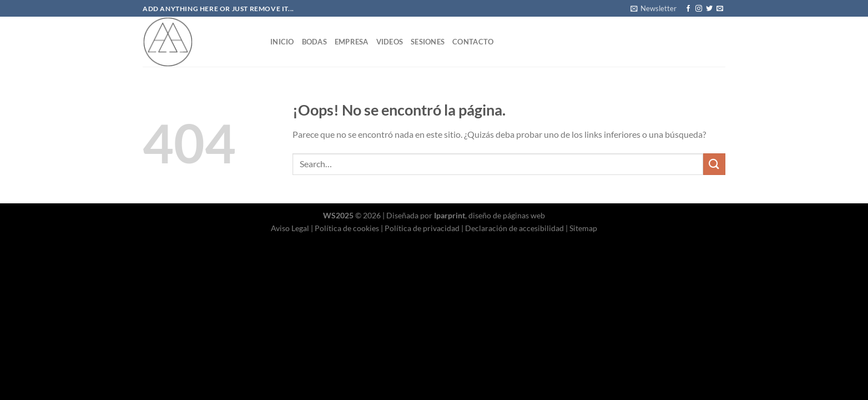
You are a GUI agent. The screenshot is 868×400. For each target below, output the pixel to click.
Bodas (314, 42)
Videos (390, 42)
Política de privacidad (422, 228)
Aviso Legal (290, 228)
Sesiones (428, 42)
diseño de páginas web (507, 215)
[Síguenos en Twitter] (709, 9)
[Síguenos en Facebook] (688, 9)
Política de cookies (347, 228)
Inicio (282, 42)
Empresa (352, 42)
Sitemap (583, 228)
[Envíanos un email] (720, 9)
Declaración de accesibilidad (514, 228)
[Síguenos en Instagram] (699, 9)
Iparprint (450, 215)
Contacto (473, 42)
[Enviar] (714, 164)
